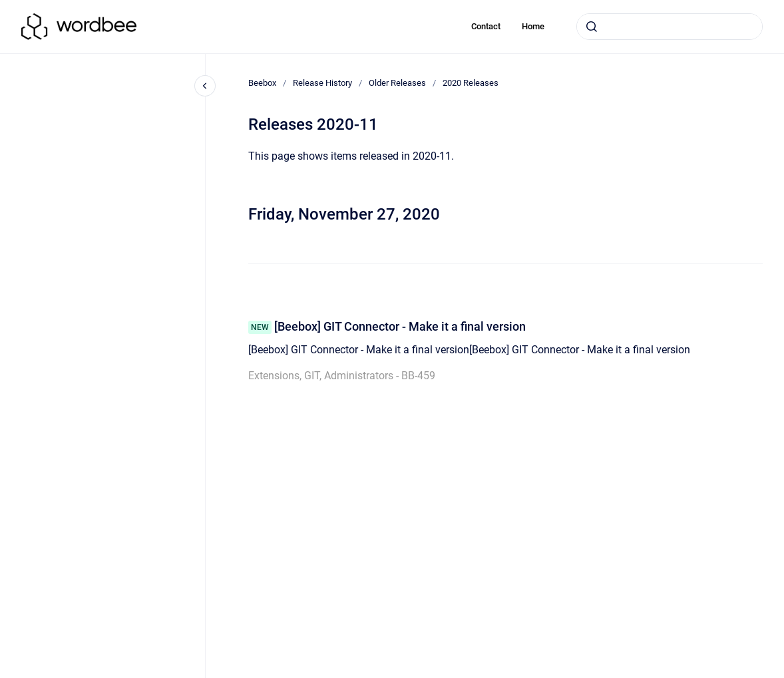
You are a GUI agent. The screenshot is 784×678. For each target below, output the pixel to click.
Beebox (262, 83)
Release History (322, 83)
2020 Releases (471, 83)
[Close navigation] (205, 86)
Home (533, 26)
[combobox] (670, 27)
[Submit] (592, 27)
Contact (486, 26)
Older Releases (397, 83)
